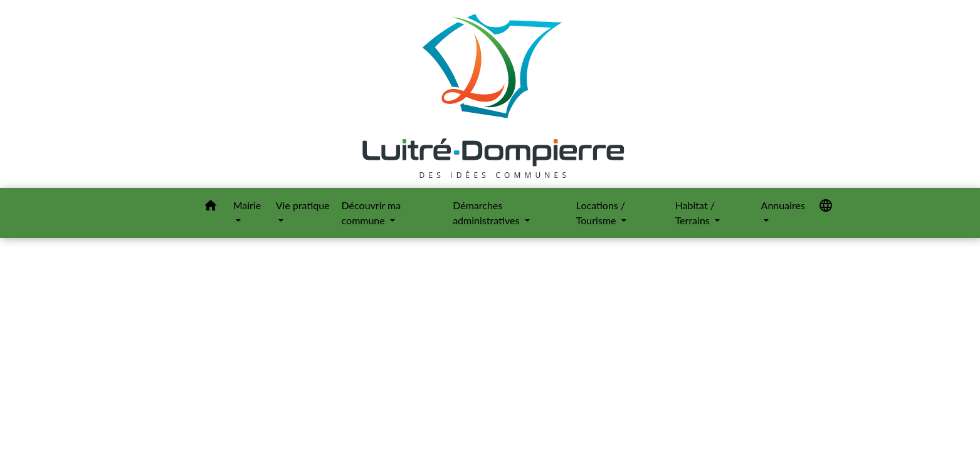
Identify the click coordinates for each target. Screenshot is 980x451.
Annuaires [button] (783, 205)
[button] (211, 207)
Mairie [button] (247, 205)
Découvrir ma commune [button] (371, 213)
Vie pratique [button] (303, 205)
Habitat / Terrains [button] (695, 213)
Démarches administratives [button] (487, 213)
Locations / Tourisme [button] (601, 213)
